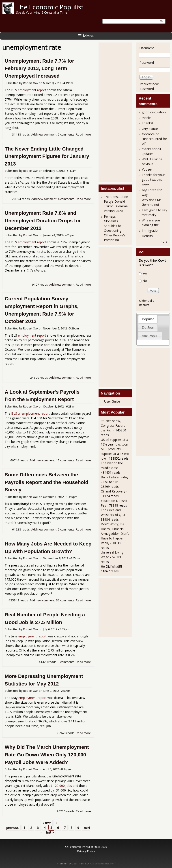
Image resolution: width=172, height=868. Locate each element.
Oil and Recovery (113, 491)
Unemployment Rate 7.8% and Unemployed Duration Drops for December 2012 (43, 221)
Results (144, 305)
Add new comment (44, 134)
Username (147, 48)
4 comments (66, 199)
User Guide (112, 401)
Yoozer (147, 169)
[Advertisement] (119, 112)
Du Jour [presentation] (148, 327)
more (164, 241)
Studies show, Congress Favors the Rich (113, 426)
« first (47, 823)
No (145, 281)
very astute (150, 129)
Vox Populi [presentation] (150, 336)
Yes (145, 273)
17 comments (65, 460)
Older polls (147, 301)
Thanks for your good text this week (153, 179)
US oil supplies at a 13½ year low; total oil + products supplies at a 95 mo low (115, 449)
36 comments (65, 600)
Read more (83, 134)
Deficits (147, 236)
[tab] (148, 319)
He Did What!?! (111, 566)
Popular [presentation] (148, 319)
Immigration (151, 230)
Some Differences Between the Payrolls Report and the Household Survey (46, 482)
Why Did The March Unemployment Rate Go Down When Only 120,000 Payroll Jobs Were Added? (47, 755)
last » (50, 832)
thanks (147, 118)
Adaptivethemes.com (103, 864)
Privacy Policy (86, 851)
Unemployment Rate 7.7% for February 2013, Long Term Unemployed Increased (39, 68)
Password (147, 63)
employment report (32, 90)
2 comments (66, 134)
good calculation (154, 112)
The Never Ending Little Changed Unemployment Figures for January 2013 (47, 156)
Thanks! (147, 123)
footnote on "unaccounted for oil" (154, 139)
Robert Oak (31, 83)
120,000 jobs (62, 786)
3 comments (66, 662)
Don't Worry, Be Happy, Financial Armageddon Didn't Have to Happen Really (115, 534)
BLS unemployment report (30, 413)
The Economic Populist (50, 7)
